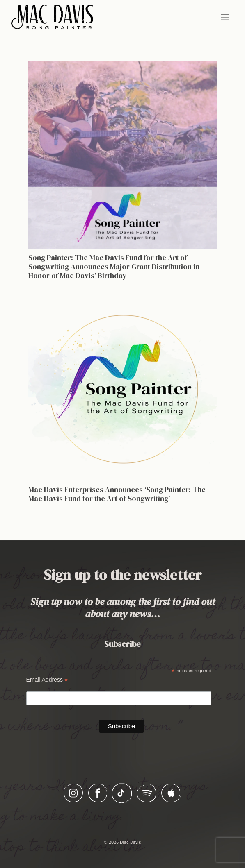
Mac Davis (131, 842)
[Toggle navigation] (225, 17)
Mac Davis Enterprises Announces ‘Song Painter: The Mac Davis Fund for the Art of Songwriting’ (117, 494)
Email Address (47, 680)
